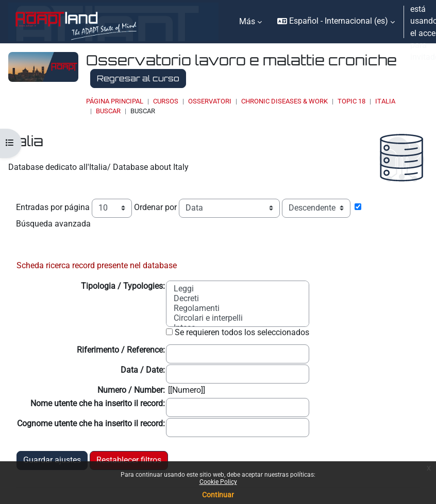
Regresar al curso (138, 78)
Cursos (166, 101)
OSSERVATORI (210, 101)
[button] (336, 22)
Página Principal (115, 101)
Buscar (108, 111)
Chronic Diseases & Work (284, 101)
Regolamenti (197, 309)
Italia (385, 101)
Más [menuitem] (247, 22)
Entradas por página (53, 207)
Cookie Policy (218, 482)
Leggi (184, 289)
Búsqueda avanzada (53, 224)
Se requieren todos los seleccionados (242, 333)
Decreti (186, 299)
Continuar (218, 495)
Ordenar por (155, 207)
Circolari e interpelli (208, 318)
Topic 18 (351, 101)
